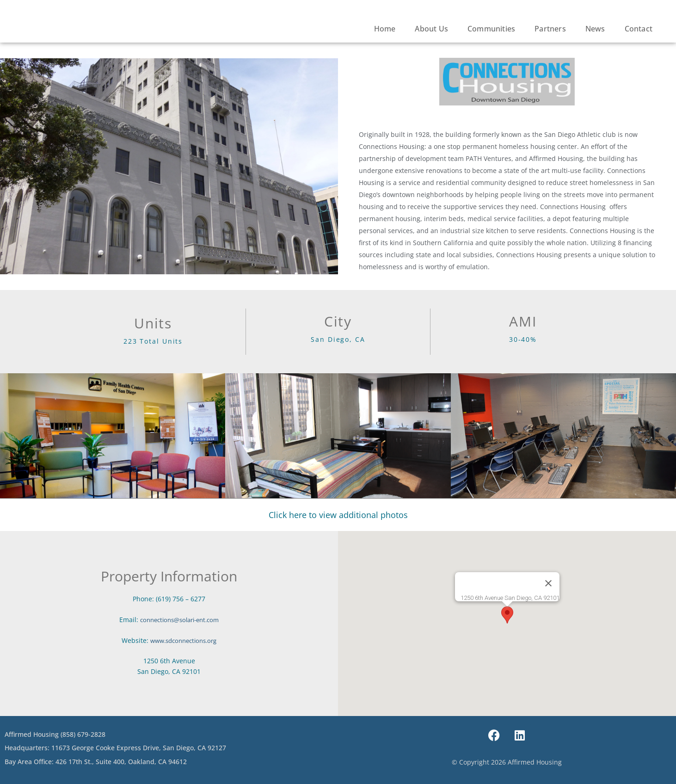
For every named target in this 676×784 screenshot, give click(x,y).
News (595, 29)
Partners (550, 29)
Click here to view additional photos (338, 515)
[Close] (548, 583)
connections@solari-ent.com (179, 620)
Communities (491, 29)
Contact (639, 29)
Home (385, 29)
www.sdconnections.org (184, 640)
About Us (431, 29)
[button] (507, 615)
